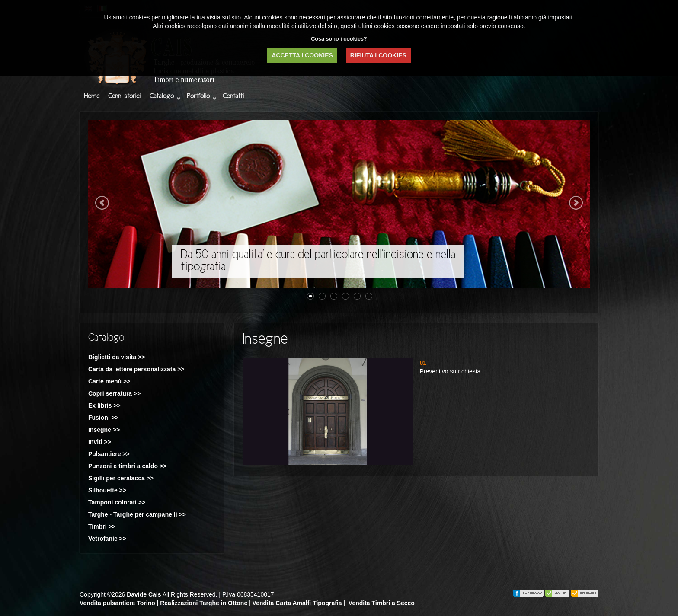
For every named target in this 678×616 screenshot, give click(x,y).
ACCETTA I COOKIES (302, 55)
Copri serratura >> (114, 393)
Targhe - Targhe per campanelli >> (137, 514)
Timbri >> (102, 527)
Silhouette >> (107, 490)
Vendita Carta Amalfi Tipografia (297, 603)
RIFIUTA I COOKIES (378, 55)
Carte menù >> (109, 381)
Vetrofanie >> (107, 539)
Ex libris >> (104, 405)
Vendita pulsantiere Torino (117, 603)
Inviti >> (100, 442)
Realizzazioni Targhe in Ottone (204, 603)
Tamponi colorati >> (117, 502)
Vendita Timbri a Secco (382, 603)
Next (576, 203)
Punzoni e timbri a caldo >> (127, 466)
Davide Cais (144, 594)
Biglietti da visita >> (117, 357)
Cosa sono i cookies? (339, 39)
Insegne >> (104, 430)
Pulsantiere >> (109, 454)
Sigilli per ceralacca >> (121, 478)
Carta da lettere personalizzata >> (136, 369)
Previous (102, 203)
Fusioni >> (103, 418)
